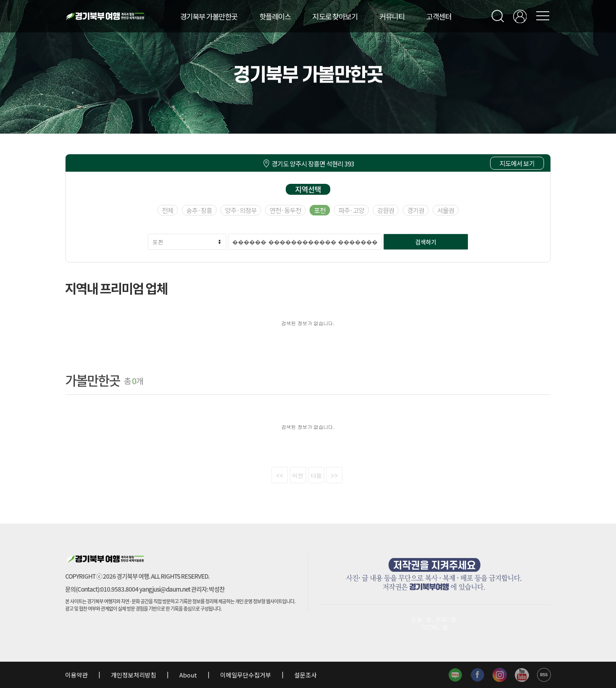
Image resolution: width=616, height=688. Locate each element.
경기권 (416, 210)
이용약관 (77, 675)
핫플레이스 (275, 16)
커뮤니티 (392, 16)
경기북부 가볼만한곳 (209, 16)
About (188, 675)
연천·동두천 (285, 210)
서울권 (446, 210)
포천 (320, 210)
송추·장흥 (199, 210)
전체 (168, 210)
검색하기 (426, 242)
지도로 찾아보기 (335, 16)
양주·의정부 (241, 210)
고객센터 (439, 16)
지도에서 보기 (517, 163)
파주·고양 (351, 210)
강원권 (386, 210)
